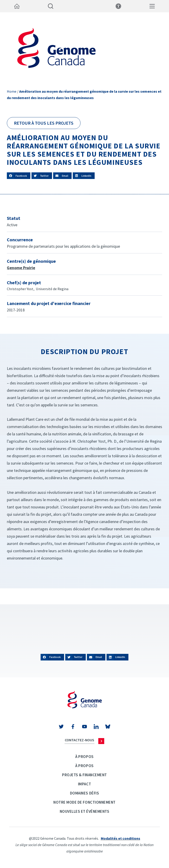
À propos (84, 757)
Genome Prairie (21, 268)
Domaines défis (84, 793)
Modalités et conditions (121, 838)
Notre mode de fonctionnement (84, 802)
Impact (84, 784)
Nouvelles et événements (85, 811)
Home (12, 91)
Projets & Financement (84, 775)
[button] (19, 176)
